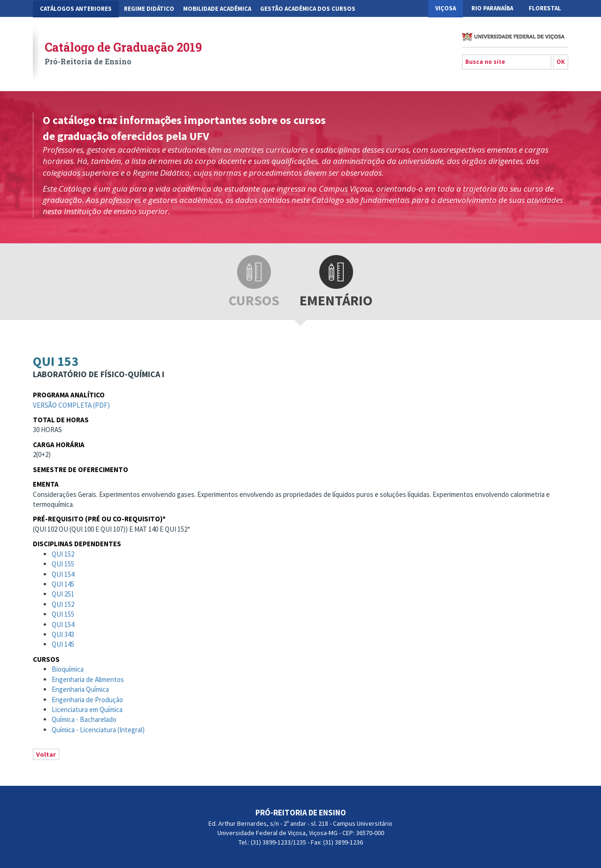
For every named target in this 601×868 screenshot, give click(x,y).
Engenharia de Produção (87, 700)
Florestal (545, 8)
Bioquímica (68, 669)
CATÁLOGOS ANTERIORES (76, 9)
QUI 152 (63, 554)
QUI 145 (63, 584)
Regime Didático (149, 9)
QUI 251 (63, 594)
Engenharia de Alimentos (88, 679)
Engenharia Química (80, 689)
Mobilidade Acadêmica (217, 9)
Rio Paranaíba (492, 8)
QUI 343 (63, 634)
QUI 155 (63, 564)
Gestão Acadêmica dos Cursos (308, 9)
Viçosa (446, 8)
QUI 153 (56, 361)
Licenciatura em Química (87, 709)
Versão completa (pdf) (71, 405)
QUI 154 (63, 574)
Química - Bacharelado (84, 719)
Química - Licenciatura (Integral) (98, 730)
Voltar (46, 754)
